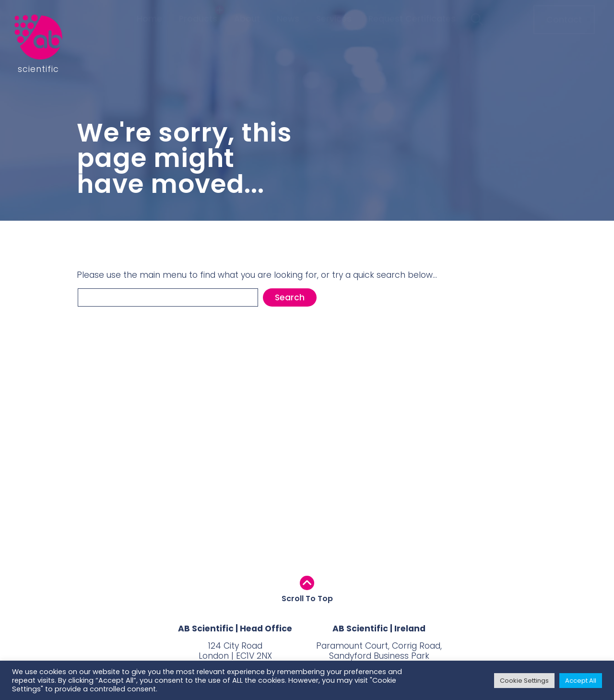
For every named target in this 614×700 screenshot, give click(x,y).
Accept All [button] (581, 681)
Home (149, 37)
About (247, 37)
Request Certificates (412, 37)
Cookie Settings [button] (524, 681)
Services (334, 37)
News (288, 37)
